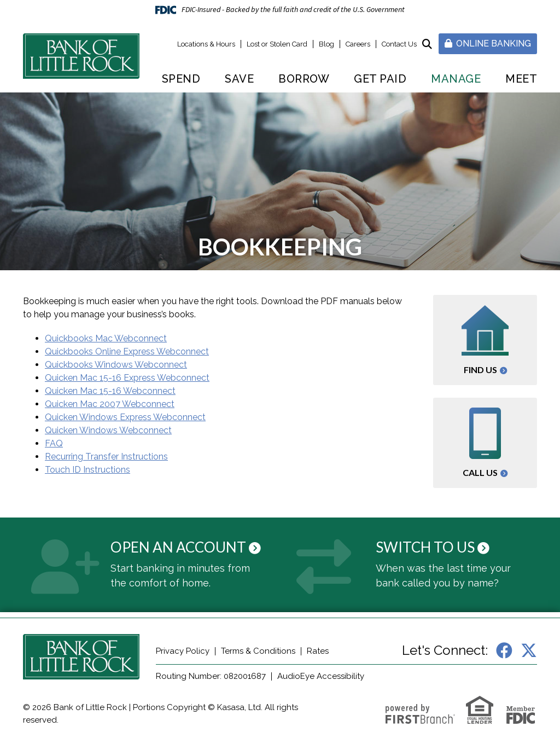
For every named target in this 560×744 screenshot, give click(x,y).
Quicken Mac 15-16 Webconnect (110, 391)
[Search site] (427, 44)
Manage (456, 79)
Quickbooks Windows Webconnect (116, 365)
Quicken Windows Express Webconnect (125, 417)
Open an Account (178, 547)
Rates (318, 651)
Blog (326, 44)
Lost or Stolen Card (277, 44)
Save (239, 79)
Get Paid (380, 79)
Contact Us (399, 44)
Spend (181, 79)
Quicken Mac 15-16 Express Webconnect (127, 378)
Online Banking (488, 43)
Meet (521, 79)
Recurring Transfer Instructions (106, 457)
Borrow (304, 79)
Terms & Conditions (258, 651)
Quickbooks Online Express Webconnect (127, 351)
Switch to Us (425, 547)
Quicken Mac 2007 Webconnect (110, 404)
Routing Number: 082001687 (211, 676)
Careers (358, 44)
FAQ (54, 443)
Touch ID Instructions (87, 470)
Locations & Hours (206, 44)
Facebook (504, 650)
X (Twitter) (529, 650)
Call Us (480, 472)
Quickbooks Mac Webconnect (106, 338)
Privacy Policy (183, 651)
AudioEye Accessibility (321, 676)
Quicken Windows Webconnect (108, 430)
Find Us (480, 370)
